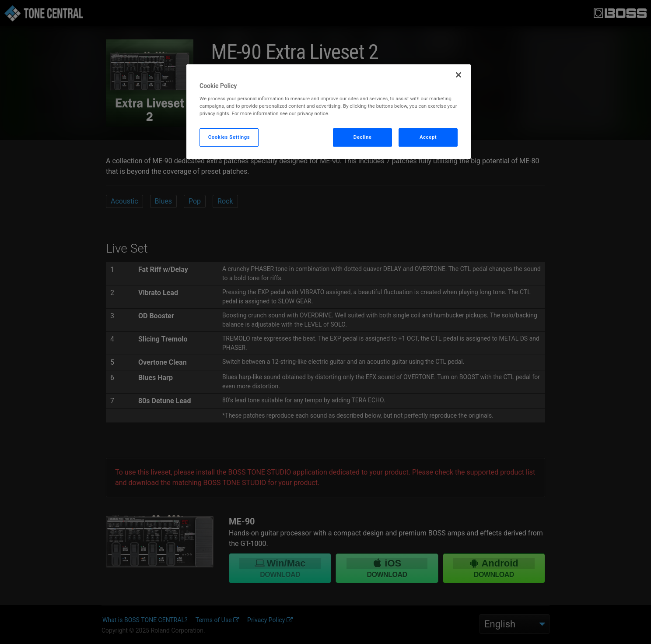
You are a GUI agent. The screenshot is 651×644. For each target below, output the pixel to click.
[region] (329, 112)
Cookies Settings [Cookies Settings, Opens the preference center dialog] (229, 137)
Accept (428, 137)
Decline (363, 137)
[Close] (458, 75)
